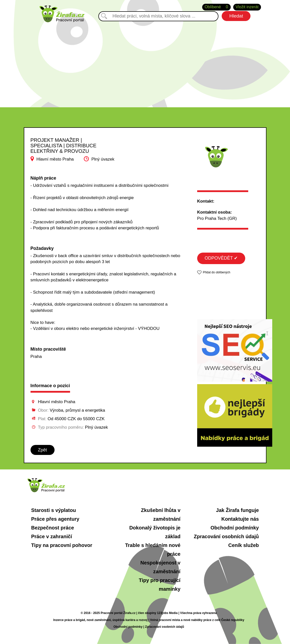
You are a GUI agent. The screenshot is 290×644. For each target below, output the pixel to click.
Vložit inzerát (247, 7)
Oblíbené (216, 7)
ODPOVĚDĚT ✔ (221, 258)
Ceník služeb (243, 545)
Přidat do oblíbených (217, 272)
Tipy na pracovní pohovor (62, 545)
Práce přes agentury (55, 519)
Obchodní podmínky (235, 528)
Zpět (43, 450)
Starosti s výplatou (54, 510)
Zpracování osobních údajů (226, 536)
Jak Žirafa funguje (237, 510)
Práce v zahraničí (52, 536)
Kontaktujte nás (240, 519)
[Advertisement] (145, 60)
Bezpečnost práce (53, 528)
